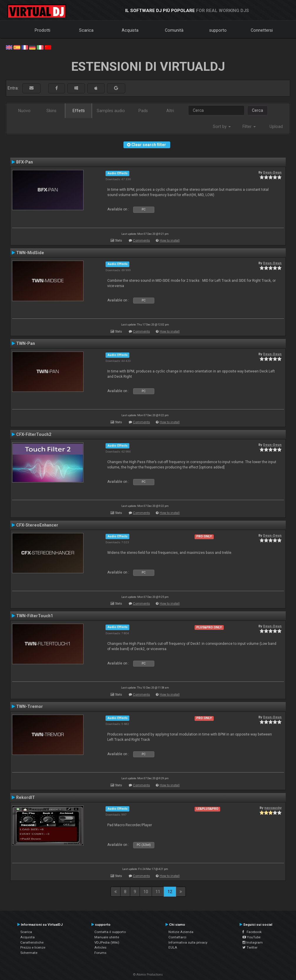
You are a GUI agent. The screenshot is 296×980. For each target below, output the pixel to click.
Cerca (257, 110)
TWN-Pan (26, 343)
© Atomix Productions (148, 975)
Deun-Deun (272, 172)
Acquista (130, 30)
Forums (100, 953)
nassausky (273, 808)
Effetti (79, 111)
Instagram (253, 942)
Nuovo (24, 111)
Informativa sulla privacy (188, 942)
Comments (141, 241)
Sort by (222, 126)
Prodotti (42, 30)
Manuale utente (107, 937)
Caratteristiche (32, 942)
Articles (100, 947)
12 (170, 892)
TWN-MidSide (30, 253)
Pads (143, 111)
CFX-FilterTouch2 (34, 434)
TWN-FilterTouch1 (35, 616)
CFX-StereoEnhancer (37, 525)
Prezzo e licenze (33, 947)
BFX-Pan (25, 162)
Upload (276, 126)
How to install (170, 241)
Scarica (86, 30)
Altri (170, 111)
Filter (249, 126)
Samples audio (111, 111)
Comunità (174, 30)
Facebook (252, 932)
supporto (218, 30)
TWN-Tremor (30, 706)
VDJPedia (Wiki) (107, 942)
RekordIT (26, 797)
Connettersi (262, 30)
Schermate (29, 953)
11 (158, 892)
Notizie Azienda (181, 932)
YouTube (251, 937)
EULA (173, 947)
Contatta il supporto (110, 932)
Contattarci (177, 937)
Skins (51, 111)
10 (146, 892)
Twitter (250, 947)
